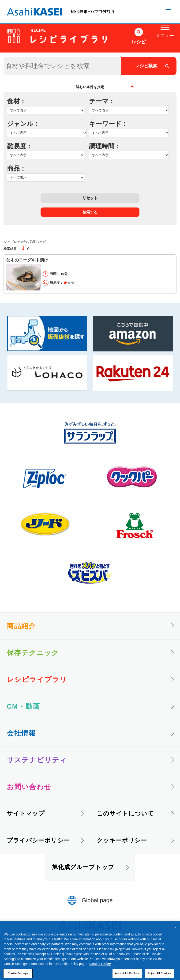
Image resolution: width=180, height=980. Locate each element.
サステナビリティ (37, 760)
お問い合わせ (29, 787)
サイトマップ (26, 813)
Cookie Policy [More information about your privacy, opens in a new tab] (100, 969)
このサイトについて (125, 813)
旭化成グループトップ (83, 867)
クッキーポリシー (122, 840)
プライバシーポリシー (38, 840)
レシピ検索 (146, 66)
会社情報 (21, 733)
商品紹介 (21, 626)
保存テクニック (33, 653)
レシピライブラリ (37, 679)
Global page (97, 900)
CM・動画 (24, 706)
